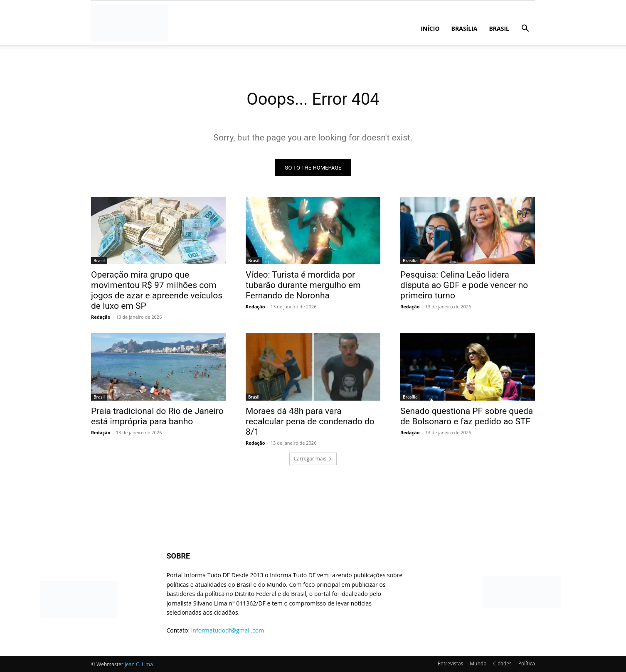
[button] (525, 29)
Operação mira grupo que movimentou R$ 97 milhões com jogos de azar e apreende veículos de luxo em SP (157, 290)
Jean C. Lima (139, 664)
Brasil (499, 28)
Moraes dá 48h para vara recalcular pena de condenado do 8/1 (310, 421)
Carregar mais (313, 459)
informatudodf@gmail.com (228, 630)
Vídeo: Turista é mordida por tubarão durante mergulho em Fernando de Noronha (303, 285)
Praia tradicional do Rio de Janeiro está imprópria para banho (157, 416)
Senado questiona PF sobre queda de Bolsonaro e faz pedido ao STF (467, 416)
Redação (101, 317)
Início (430, 28)
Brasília (465, 28)
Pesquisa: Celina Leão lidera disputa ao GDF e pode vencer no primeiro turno (464, 285)
